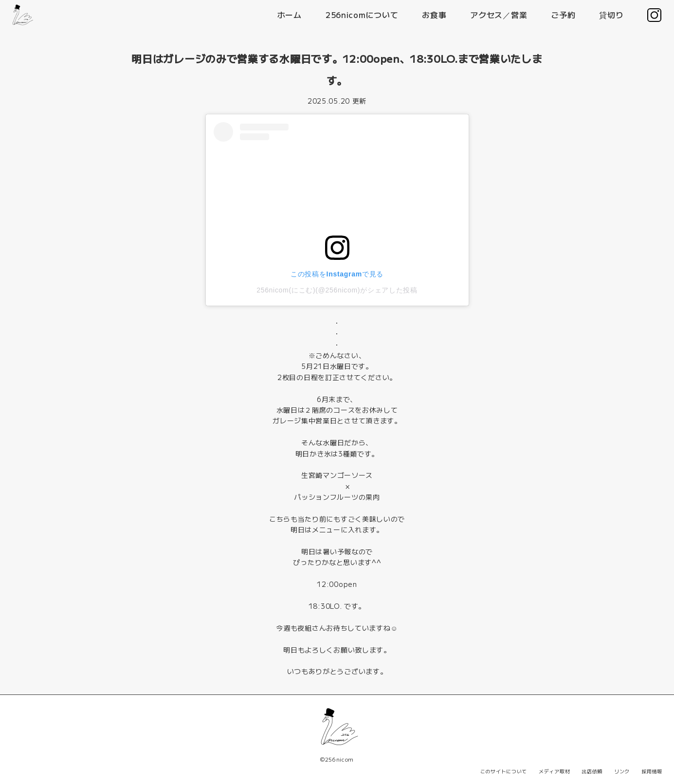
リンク (622, 771)
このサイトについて (504, 771)
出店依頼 (592, 771)
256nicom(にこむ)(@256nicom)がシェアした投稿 (337, 290)
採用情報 (652, 771)
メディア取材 (554, 771)
